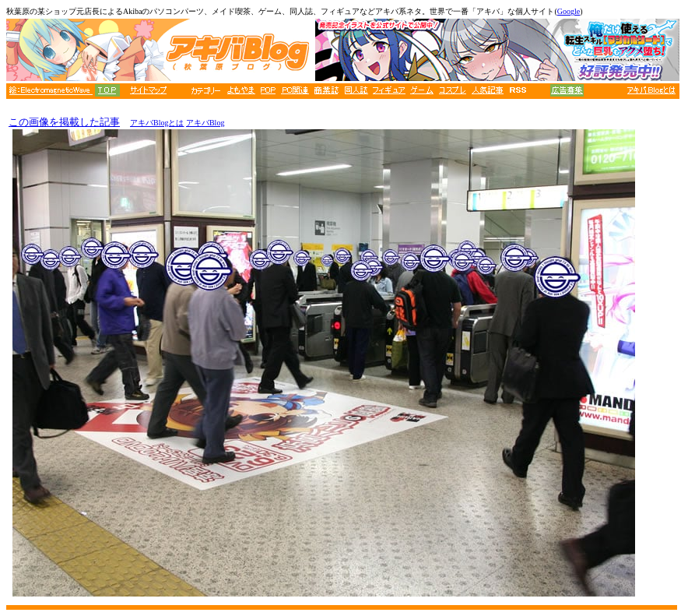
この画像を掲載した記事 (64, 122)
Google (569, 11)
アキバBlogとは (157, 123)
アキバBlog (205, 123)
